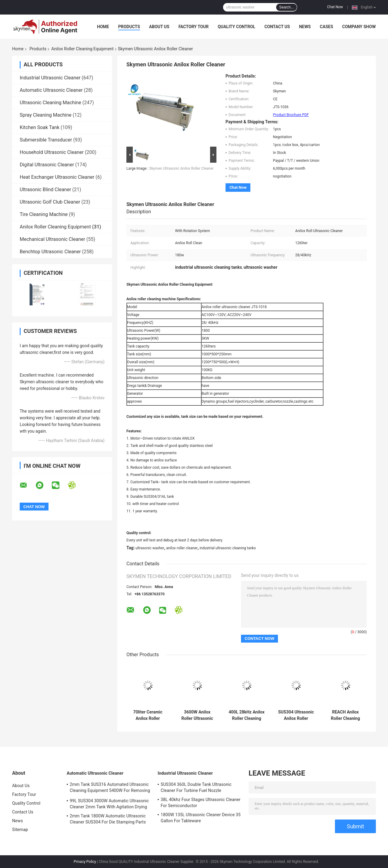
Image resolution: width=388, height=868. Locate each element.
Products (129, 27)
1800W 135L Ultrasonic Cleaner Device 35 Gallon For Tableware (201, 818)
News (305, 27)
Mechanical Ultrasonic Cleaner (52, 239)
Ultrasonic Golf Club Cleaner (50, 202)
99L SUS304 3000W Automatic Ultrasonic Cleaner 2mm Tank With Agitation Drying (109, 804)
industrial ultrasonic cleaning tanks (227, 548)
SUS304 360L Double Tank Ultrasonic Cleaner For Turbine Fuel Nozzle (196, 787)
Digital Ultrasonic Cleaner (47, 165)
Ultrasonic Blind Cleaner (45, 190)
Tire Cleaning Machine (44, 214)
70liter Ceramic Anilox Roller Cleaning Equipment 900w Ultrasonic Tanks (148, 715)
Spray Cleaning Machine (46, 115)
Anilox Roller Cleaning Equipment (82, 49)
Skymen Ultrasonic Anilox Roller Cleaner (181, 168)
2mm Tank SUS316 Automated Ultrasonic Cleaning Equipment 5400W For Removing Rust (110, 788)
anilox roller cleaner (182, 548)
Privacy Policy (85, 862)
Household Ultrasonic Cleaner (52, 152)
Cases (326, 27)
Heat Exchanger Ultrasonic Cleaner (57, 177)
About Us (159, 27)
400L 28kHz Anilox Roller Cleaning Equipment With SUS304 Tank (247, 715)
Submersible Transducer (46, 140)
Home (103, 27)
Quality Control (236, 27)
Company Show (359, 27)
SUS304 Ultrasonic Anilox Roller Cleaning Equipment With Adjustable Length (296, 715)
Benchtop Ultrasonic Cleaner (50, 252)
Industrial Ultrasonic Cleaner (50, 78)
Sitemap (20, 830)
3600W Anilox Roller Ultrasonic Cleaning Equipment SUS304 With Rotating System (197, 715)
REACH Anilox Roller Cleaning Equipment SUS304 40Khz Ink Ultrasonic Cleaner (345, 715)
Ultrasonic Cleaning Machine (50, 103)
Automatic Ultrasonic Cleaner (51, 90)
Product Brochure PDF (291, 115)
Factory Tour (194, 27)
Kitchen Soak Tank (40, 127)
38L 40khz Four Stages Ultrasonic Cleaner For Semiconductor (201, 803)
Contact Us (277, 27)
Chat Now (335, 7)
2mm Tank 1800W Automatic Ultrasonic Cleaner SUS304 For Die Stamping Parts (108, 819)
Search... (286, 7)
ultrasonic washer (150, 548)
